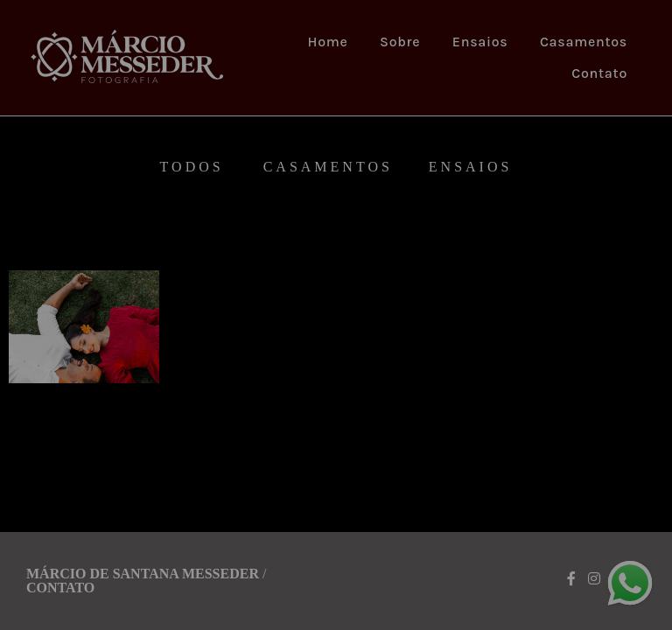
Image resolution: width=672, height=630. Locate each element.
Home (328, 42)
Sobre (400, 42)
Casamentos (584, 42)
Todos (192, 167)
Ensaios (480, 42)
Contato (599, 73)
